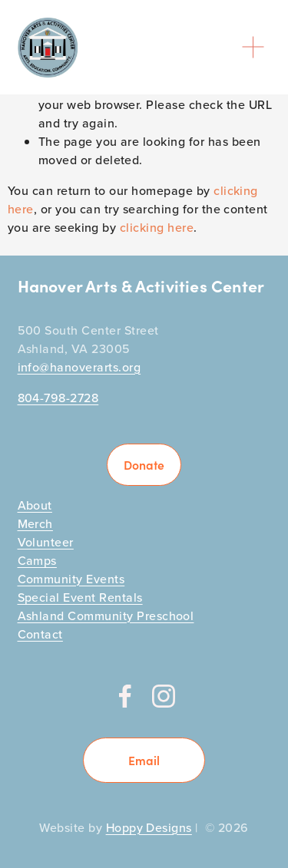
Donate (144, 465)
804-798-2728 (58, 398)
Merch (35, 523)
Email (144, 760)
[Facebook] (125, 696)
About (35, 505)
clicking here (157, 227)
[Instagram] (164, 696)
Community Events (71, 579)
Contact (40, 634)
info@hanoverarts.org (79, 367)
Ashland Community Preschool (106, 616)
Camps (37, 560)
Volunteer (46, 542)
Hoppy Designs (149, 827)
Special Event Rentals (80, 597)
